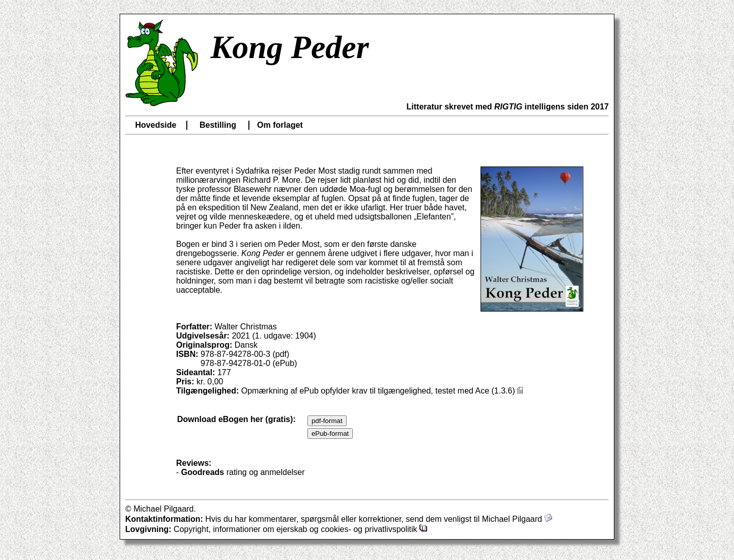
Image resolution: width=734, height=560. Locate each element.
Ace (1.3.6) (500, 391)
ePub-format (330, 433)
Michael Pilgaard (517, 519)
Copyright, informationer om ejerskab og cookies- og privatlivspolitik (301, 529)
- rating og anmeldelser (241, 472)
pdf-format (327, 421)
